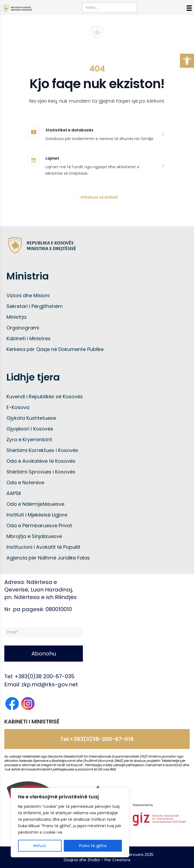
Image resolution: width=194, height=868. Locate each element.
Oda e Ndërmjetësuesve (35, 504)
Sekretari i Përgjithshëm (35, 306)
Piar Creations (117, 860)
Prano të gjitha (93, 846)
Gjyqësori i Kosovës (30, 429)
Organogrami (23, 328)
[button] (187, 61)
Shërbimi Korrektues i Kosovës (42, 450)
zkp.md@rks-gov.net (50, 684)
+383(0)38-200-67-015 (102, 739)
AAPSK (14, 493)
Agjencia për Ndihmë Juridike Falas (48, 558)
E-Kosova (18, 407)
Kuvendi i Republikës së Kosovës (45, 397)
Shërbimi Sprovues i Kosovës (41, 472)
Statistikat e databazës (69, 130)
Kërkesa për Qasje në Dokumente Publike (55, 349)
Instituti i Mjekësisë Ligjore (37, 515)
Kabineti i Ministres (29, 338)
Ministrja (16, 317)
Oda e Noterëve (25, 483)
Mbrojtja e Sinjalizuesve (34, 536)
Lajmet (52, 158)
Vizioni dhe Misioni (28, 295)
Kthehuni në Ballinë (97, 197)
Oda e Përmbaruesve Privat (39, 526)
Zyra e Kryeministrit (29, 440)
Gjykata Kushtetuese (31, 418)
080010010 (59, 609)
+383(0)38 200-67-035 (45, 676)
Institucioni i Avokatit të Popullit (43, 547)
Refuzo (40, 846)
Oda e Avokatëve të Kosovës (41, 461)
